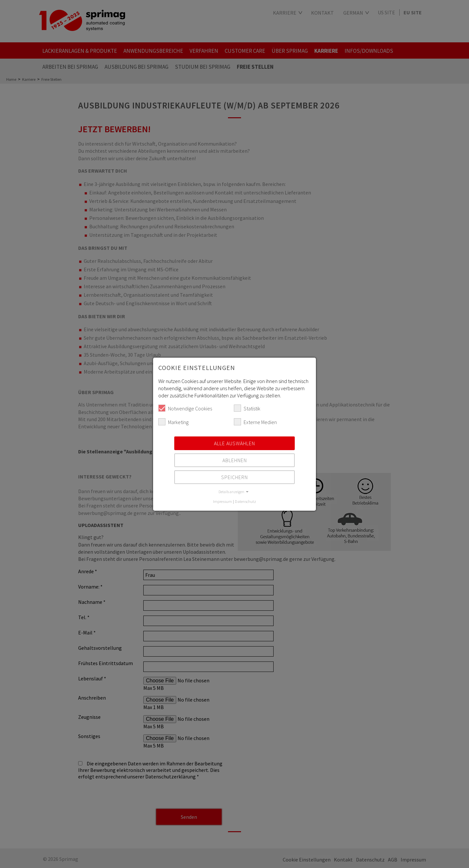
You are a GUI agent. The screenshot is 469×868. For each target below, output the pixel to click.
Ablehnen (235, 460)
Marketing (173, 422)
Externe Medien (255, 422)
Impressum (222, 501)
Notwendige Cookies (185, 408)
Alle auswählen (234, 443)
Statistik (247, 408)
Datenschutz (245, 501)
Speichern (234, 477)
